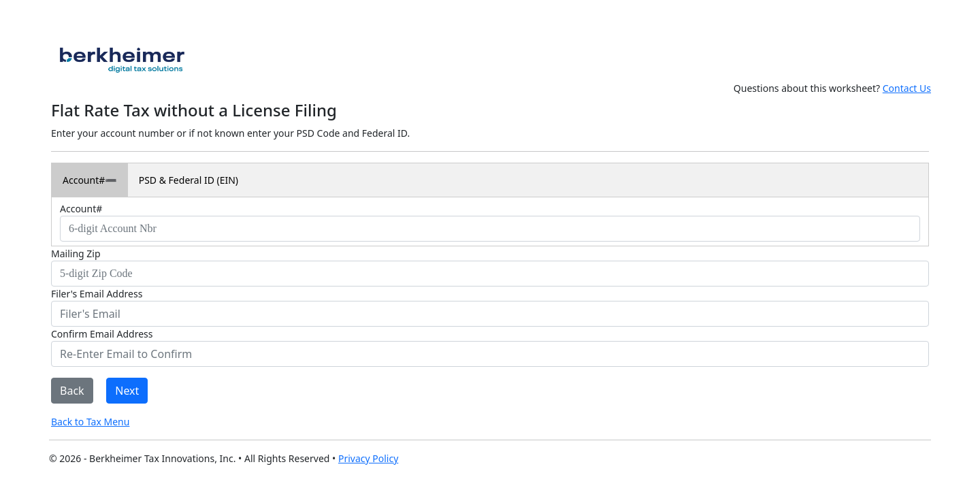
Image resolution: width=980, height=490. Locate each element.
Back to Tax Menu (90, 422)
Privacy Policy (368, 458)
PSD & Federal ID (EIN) (189, 180)
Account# (84, 180)
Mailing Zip (76, 254)
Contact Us (907, 88)
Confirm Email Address (102, 334)
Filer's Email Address (97, 294)
